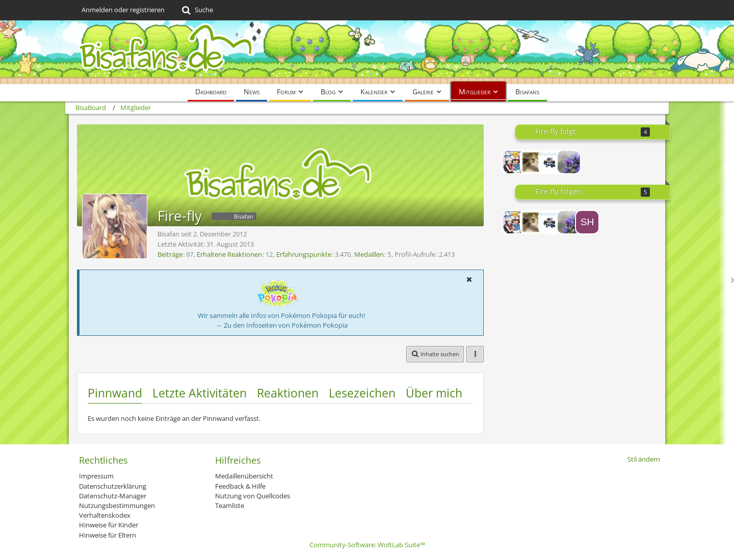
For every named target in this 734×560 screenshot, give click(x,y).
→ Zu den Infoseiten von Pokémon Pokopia (282, 325)
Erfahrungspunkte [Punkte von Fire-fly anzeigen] (304, 254)
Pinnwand (115, 393)
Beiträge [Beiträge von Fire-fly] (170, 254)
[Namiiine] (532, 162)
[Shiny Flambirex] (550, 162)
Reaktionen (288, 393)
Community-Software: (367, 545)
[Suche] (196, 10)
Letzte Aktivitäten (200, 393)
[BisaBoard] (367, 52)
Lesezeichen (362, 393)
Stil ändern (644, 459)
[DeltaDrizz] (569, 162)
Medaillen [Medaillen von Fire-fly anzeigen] (369, 254)
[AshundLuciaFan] (514, 162)
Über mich (434, 393)
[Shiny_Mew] (587, 222)
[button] (469, 279)
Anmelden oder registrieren (123, 10)
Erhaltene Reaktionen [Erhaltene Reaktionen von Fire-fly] (229, 254)
